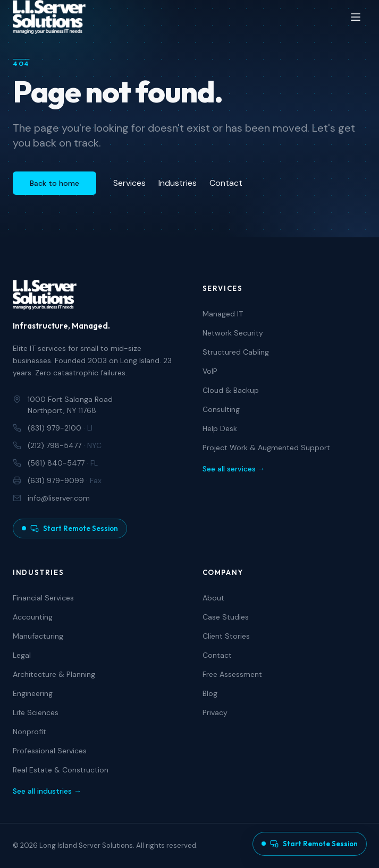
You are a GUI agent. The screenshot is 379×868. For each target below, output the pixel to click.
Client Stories (226, 636)
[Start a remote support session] (310, 844)
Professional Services (50, 751)
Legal (22, 655)
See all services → (234, 469)
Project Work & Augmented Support (266, 448)
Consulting (221, 409)
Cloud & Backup (231, 390)
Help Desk (220, 428)
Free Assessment (232, 674)
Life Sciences (36, 712)
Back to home (54, 183)
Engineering (33, 693)
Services (129, 183)
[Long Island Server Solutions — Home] (49, 17)
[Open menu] (356, 17)
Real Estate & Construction (61, 770)
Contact (226, 183)
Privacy (215, 712)
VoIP (210, 371)
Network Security (233, 333)
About (213, 598)
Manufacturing (38, 636)
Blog (210, 693)
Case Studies (226, 617)
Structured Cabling (236, 352)
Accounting (33, 617)
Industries (178, 183)
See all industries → (47, 791)
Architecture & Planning (54, 674)
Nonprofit (30, 732)
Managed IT (223, 314)
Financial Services (43, 598)
